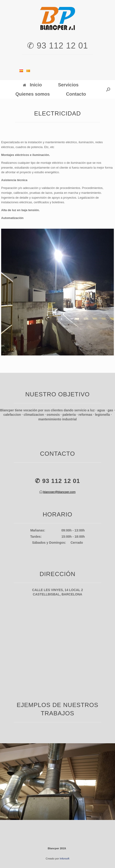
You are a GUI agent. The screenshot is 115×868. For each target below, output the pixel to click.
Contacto (76, 94)
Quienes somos (33, 94)
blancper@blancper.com (59, 492)
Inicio (32, 85)
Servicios (68, 85)
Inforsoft (65, 859)
